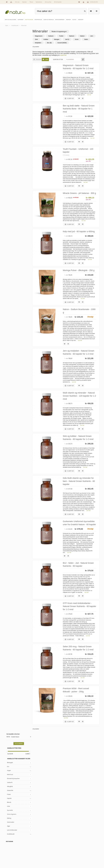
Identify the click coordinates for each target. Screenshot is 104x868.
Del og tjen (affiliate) (60, 858)
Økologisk (10, 60)
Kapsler (9, 96)
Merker (10, 855)
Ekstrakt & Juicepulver (13, 76)
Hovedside (11, 849)
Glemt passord (81, 852)
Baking (9, 115)
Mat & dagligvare (36, 849)
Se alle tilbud (11, 862)
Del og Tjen (48, 2)
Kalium (86, 36)
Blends (9, 100)
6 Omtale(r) (70, 163)
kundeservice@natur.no (52, 836)
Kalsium (55, 36)
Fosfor (65, 36)
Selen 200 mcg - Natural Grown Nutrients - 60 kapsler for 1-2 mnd (82, 700)
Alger (9, 123)
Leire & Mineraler (12, 127)
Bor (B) (63, 43)
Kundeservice (81, 855)
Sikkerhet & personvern (83, 862)
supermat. (71, 55)
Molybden (51, 43)
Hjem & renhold (35, 862)
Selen (41, 43)
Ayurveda (10, 108)
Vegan (9, 68)
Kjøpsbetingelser (82, 858)
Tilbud (31, 2)
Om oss (17, 2)
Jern (40, 39)
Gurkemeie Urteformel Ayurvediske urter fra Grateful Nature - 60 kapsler (81, 567)
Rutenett (41, 60)
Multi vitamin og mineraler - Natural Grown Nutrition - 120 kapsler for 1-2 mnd (81, 429)
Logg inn (84, 3)
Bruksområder (59, 852)
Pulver (9, 92)
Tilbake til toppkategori (63, 31)
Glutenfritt (10, 88)
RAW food (10, 72)
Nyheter (24, 2)
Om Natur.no (11, 852)
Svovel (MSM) (75, 43)
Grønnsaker (11, 119)
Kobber (58, 39)
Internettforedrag (59, 855)
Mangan (69, 39)
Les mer (93, 100)
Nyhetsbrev (39, 2)
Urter (9, 103)
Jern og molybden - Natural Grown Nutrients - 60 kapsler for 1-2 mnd (82, 382)
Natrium (76, 36)
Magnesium (43, 36)
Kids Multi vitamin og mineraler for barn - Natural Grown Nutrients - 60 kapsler (81, 522)
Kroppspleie (35, 858)
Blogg (57, 849)
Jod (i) (80, 39)
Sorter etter (62, 60)
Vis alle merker (19, 41)
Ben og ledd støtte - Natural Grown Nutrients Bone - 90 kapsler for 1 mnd (80, 114)
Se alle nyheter (12, 858)
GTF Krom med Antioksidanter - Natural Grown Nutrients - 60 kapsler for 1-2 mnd (82, 655)
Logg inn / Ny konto (82, 849)
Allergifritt (10, 84)
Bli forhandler (58, 2)
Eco (8, 64)
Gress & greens (12, 111)
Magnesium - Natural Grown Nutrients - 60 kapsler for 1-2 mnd (80, 69)
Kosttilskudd (11, 131)
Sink (49, 39)
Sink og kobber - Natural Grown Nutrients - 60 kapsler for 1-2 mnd (82, 475)
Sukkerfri (10, 80)
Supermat (34, 852)
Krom (89, 39)
